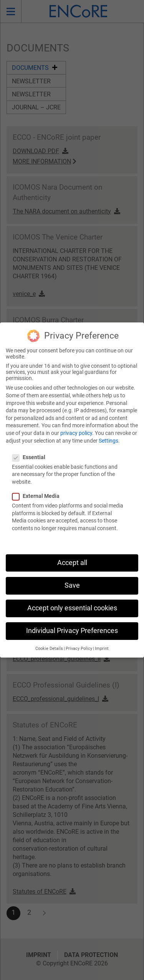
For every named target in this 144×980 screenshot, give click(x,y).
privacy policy (76, 423)
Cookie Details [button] (49, 639)
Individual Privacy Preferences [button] (72, 621)
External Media (38, 486)
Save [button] (72, 575)
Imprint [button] (102, 639)
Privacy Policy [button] (79, 639)
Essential (31, 447)
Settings (108, 431)
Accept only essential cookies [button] (72, 598)
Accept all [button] (72, 553)
